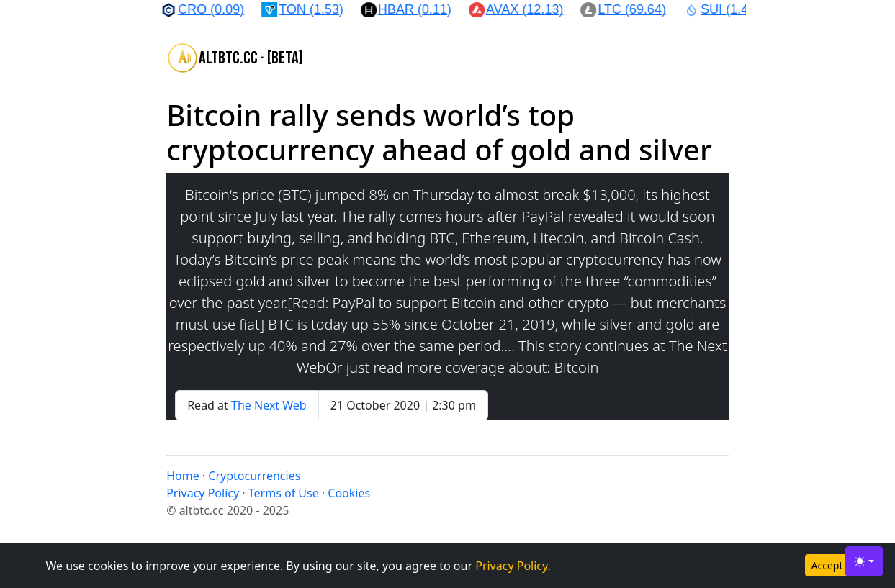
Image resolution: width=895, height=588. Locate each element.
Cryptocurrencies (254, 476)
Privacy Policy (511, 566)
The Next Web (269, 405)
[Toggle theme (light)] (864, 561)
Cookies (349, 493)
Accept (827, 565)
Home (183, 476)
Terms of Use (284, 493)
